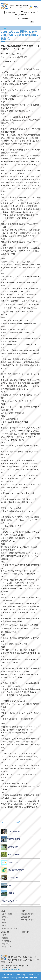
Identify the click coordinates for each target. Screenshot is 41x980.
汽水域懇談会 (13, 878)
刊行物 (4, 935)
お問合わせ (22, 15)
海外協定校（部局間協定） (11, 928)
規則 (3, 920)
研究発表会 (5, 944)
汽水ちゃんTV (13, 862)
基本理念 (5, 917)
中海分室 (11, 893)
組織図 (4, 923)
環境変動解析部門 (14, 839)
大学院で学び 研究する (11, 901)
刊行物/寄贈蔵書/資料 (16, 870)
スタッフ (5, 926)
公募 (9, 885)
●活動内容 (5, 932)
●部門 (23, 911)
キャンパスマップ (31, 12)
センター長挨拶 (14, 831)
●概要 (3, 911)
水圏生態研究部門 (14, 855)
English (18, 18)
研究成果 (5, 938)
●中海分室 (25, 932)
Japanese (26, 18)
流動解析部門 (13, 847)
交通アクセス (11, 12)
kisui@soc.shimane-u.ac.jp (10, 969)
